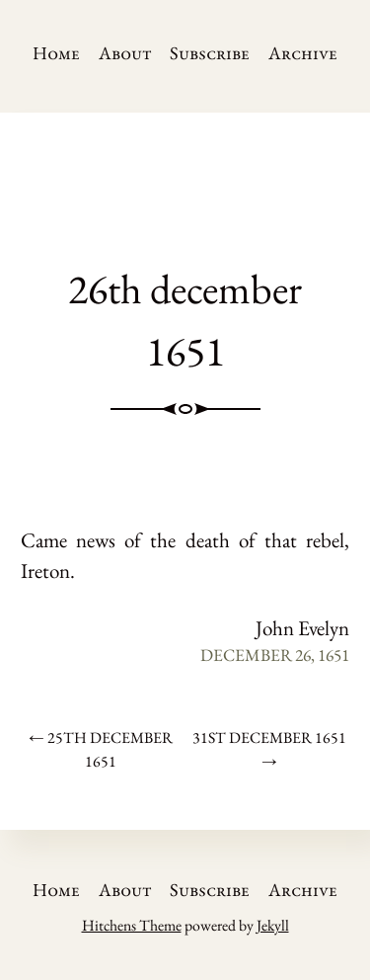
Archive (303, 53)
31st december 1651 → (269, 749)
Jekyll (273, 925)
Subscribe (210, 53)
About (125, 53)
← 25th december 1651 (101, 749)
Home (56, 53)
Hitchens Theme (132, 925)
